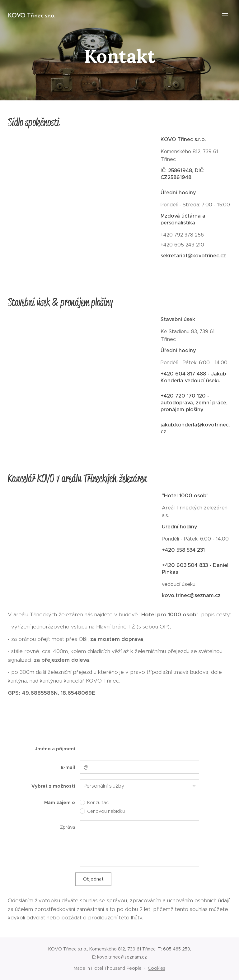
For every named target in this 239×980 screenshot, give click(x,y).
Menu (225, 16)
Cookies (157, 968)
